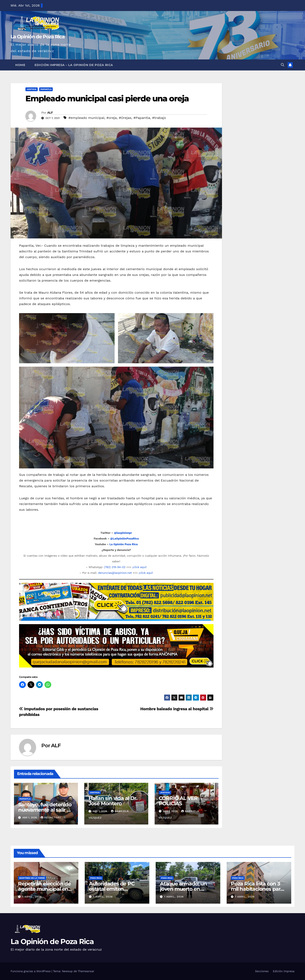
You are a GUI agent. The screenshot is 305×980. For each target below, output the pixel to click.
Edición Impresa (284, 971)
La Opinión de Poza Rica (37, 37)
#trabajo (159, 118)
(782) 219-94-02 (115, 567)
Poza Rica (96, 878)
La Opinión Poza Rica (123, 544)
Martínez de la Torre (32, 878)
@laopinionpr (123, 533)
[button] (283, 65)
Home (20, 65)
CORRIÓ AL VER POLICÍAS (178, 801)
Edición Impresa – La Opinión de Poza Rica (74, 65)
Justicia (32, 89)
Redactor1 (51, 818)
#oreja (112, 118)
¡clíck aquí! (139, 567)
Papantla (46, 89)
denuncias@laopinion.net (115, 573)
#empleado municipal (86, 118)
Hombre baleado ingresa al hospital (177, 709)
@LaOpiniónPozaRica (124, 539)
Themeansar (86, 971)
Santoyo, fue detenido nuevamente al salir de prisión (46, 810)
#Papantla (142, 118)
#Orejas (125, 118)
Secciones (262, 971)
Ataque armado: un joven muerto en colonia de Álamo (183, 889)
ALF (50, 113)
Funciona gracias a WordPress (31, 971)
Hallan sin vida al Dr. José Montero (113, 801)
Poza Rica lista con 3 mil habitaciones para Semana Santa (257, 889)
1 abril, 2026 (32, 897)
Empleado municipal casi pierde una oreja (107, 98)
